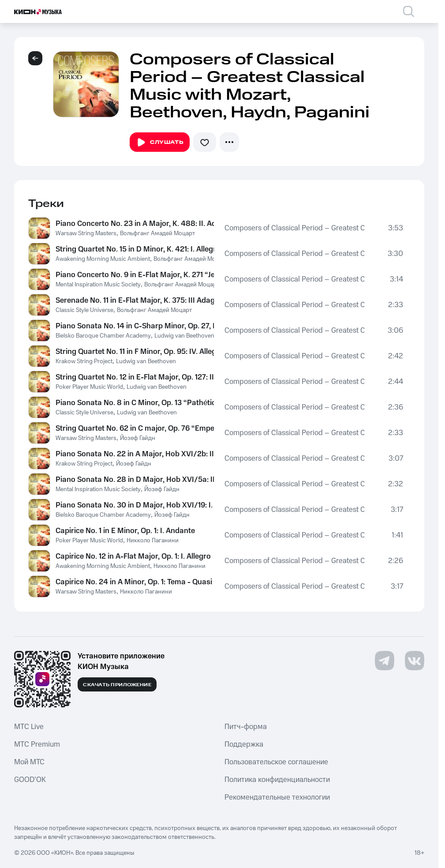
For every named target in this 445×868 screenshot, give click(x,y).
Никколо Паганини (153, 541)
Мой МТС (29, 762)
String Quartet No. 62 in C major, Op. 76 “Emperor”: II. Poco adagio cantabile (135, 428)
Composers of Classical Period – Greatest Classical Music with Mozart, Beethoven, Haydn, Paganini (294, 228)
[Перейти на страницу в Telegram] (385, 661)
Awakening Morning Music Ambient (103, 259)
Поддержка (244, 744)
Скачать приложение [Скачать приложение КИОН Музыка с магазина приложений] (117, 685)
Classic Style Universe (84, 310)
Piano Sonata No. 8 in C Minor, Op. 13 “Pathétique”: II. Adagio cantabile (135, 403)
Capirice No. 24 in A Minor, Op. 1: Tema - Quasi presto (135, 582)
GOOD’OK (30, 780)
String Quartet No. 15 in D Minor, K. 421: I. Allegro (135, 249)
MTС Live (29, 727)
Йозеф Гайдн (138, 438)
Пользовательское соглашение (276, 762)
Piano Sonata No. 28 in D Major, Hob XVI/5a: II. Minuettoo (135, 480)
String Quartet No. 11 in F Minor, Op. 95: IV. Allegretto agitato (135, 352)
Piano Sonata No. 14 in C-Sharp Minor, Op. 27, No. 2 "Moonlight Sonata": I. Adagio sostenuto (135, 326)
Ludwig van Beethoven (184, 336)
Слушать (160, 143)
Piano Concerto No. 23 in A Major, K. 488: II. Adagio (135, 224)
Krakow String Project (84, 361)
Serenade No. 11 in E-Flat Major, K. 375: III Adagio (135, 301)
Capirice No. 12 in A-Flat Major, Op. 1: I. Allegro (133, 556)
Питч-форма (246, 727)
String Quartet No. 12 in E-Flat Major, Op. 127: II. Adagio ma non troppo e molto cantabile (135, 377)
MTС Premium (37, 744)
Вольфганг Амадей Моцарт (157, 233)
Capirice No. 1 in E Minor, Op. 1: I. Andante (125, 531)
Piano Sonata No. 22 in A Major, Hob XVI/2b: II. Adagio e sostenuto (135, 454)
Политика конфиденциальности (277, 780)
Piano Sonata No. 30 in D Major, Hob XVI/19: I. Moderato (135, 505)
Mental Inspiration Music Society (98, 285)
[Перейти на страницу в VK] (415, 661)
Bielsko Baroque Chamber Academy (103, 336)
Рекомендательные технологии (277, 797)
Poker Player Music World (89, 387)
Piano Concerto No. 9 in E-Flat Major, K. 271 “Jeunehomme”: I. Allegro (135, 275)
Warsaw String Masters (86, 233)
